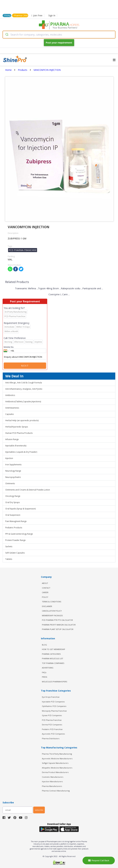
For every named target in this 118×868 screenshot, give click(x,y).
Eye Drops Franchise (51, 697)
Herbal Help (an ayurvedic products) (22, 420)
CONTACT (46, 588)
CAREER (45, 592)
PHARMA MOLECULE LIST (53, 658)
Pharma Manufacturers (52, 786)
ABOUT (45, 583)
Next (25, 366)
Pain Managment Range (16, 521)
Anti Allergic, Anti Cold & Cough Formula (24, 383)
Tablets (9, 559)
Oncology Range (13, 496)
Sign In (52, 15)
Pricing (7, 15)
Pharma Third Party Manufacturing (57, 754)
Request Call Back (99, 860)
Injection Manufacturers (52, 781)
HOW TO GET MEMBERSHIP (54, 649)
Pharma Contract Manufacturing (56, 791)
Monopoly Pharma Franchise (54, 711)
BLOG (44, 645)
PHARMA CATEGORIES (51, 654)
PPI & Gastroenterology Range (19, 534)
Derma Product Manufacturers (55, 772)
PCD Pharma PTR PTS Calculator (57, 620)
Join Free (37, 15)
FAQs (44, 672)
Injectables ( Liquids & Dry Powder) (21, 452)
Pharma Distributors (51, 738)
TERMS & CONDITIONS (52, 602)
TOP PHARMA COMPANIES (53, 663)
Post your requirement (59, 43)
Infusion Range (12, 439)
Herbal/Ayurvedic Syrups (17, 427)
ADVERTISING (48, 668)
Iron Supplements (13, 465)
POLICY (45, 597)
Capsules (10, 414)
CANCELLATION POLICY (52, 611)
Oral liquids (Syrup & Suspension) (20, 509)
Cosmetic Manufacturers (53, 777)
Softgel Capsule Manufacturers (55, 763)
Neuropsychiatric (13, 477)
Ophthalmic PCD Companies (54, 706)
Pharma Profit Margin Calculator (59, 625)
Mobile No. (9, 347)
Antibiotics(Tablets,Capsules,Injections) (23, 402)
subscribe (39, 810)
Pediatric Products (14, 528)
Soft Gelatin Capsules (15, 553)
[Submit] (7, 35)
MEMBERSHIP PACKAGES (52, 615)
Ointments (10, 483)
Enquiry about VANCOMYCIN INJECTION (25, 357)
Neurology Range (13, 471)
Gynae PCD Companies (52, 715)
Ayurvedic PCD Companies (53, 734)
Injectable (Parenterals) (16, 446)
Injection (9, 458)
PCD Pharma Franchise (52, 720)
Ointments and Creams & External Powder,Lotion (28, 490)
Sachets (9, 546)
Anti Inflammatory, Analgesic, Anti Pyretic (24, 389)
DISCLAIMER (47, 606)
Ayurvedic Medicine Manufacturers (57, 759)
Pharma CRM (21, 15)
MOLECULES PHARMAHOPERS (54, 682)
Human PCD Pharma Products (19, 433)
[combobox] (59, 35)
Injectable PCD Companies (53, 702)
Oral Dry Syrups (12, 502)
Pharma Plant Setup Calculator (58, 629)
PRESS (44, 677)
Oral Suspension (13, 515)
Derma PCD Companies (52, 725)
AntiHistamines (12, 408)
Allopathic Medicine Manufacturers (57, 768)
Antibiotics (10, 395)
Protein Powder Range (15, 540)
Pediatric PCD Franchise (52, 729)
